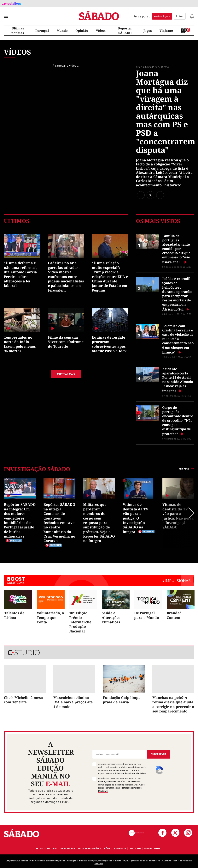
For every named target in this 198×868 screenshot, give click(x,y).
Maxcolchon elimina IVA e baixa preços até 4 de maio (73, 702)
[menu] (6, 16)
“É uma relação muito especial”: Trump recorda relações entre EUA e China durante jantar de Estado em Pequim (110, 276)
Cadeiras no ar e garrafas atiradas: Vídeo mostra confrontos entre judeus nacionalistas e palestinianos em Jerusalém (66, 276)
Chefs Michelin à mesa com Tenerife (23, 700)
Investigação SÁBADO (37, 469)
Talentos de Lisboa (14, 615)
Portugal (42, 31)
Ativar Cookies (152, 849)
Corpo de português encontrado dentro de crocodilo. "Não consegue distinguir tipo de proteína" (178, 421)
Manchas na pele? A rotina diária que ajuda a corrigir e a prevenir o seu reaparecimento (173, 704)
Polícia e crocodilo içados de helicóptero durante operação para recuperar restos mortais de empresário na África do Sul (177, 294)
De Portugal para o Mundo (147, 615)
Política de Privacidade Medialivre (130, 773)
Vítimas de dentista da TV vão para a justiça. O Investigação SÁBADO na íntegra (136, 518)
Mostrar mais (66, 374)
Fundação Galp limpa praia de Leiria (122, 700)
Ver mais (184, 469)
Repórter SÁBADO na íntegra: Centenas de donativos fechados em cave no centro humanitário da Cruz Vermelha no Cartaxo (59, 523)
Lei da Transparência (90, 849)
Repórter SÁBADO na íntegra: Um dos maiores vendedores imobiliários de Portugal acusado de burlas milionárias (20, 520)
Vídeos (101, 31)
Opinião (82, 31)
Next (181, 513)
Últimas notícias (18, 31)
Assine (162, 16)
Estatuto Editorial (47, 849)
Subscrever (158, 754)
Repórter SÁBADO (125, 31)
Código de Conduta (115, 849)
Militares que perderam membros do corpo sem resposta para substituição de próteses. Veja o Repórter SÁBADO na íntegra (99, 523)
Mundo (62, 31)
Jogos (148, 31)
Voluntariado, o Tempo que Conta (50, 617)
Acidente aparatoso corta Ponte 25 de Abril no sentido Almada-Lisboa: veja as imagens (178, 380)
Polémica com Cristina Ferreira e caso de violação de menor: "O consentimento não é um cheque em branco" (178, 339)
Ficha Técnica (68, 849)
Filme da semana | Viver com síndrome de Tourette (66, 342)
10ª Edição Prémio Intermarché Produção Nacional (80, 622)
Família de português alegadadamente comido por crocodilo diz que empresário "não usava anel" (176, 249)
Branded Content (174, 615)
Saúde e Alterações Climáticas (111, 617)
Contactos (135, 849)
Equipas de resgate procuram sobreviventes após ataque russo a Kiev (109, 344)
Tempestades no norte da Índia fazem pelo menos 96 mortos (20, 344)
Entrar (180, 16)
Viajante (166, 31)
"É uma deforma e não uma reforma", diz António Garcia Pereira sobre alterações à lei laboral (21, 274)
